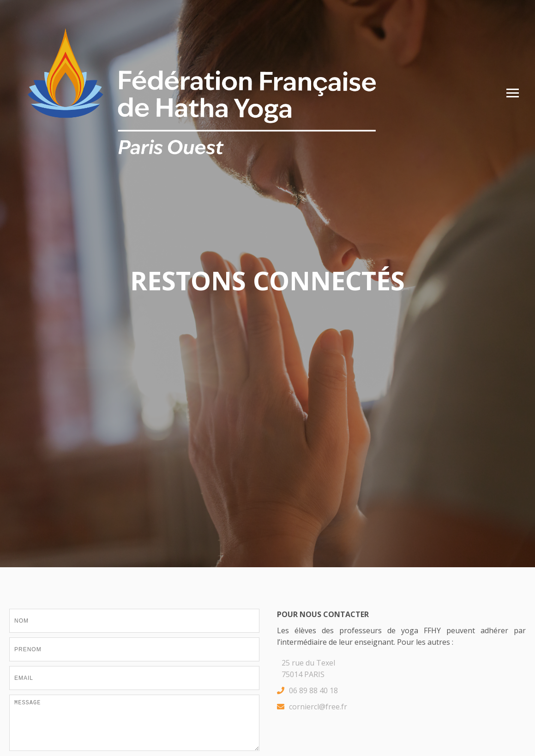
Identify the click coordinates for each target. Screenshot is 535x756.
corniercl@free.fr (312, 707)
